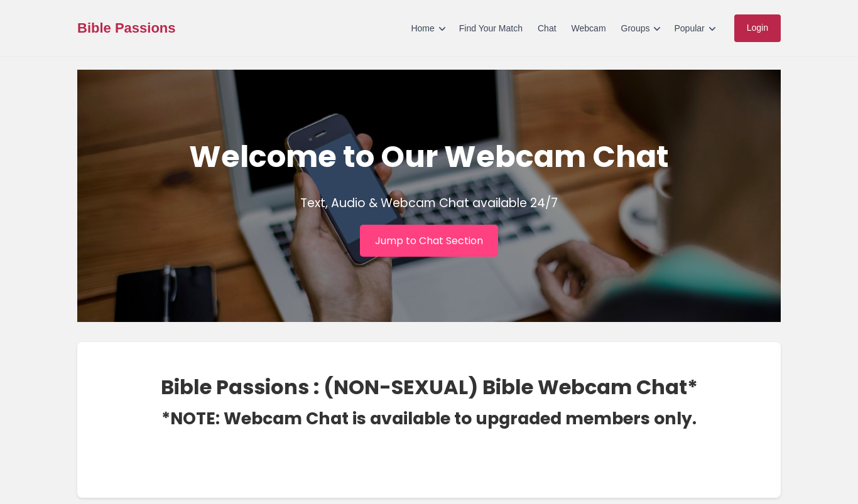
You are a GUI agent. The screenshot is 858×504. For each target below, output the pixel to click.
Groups (636, 28)
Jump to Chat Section (429, 241)
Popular (689, 28)
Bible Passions (127, 28)
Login (758, 28)
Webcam (589, 28)
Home (422, 28)
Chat (547, 28)
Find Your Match (491, 28)
